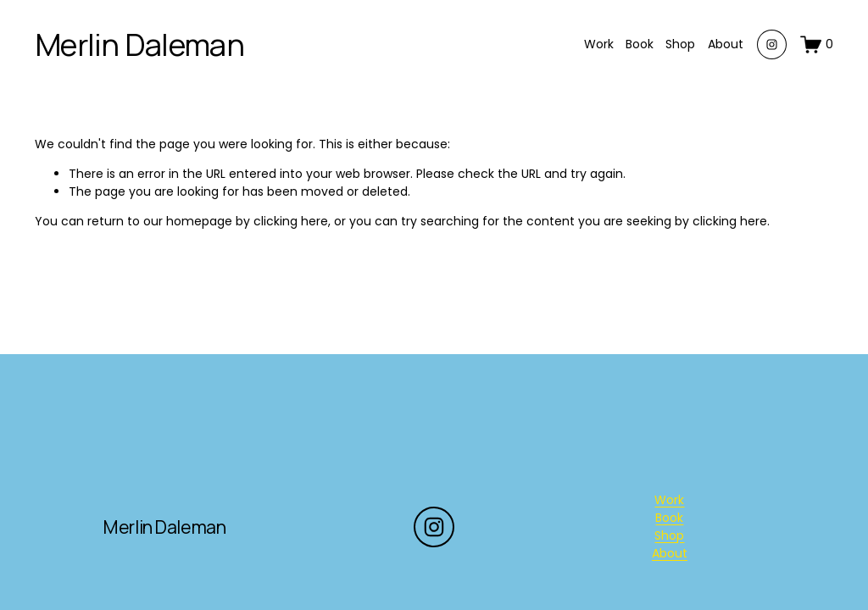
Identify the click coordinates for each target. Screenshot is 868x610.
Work (599, 44)
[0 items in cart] (817, 44)
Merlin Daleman (139, 44)
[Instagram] (772, 44)
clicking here (291, 221)
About (726, 44)
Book (640, 44)
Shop (680, 44)
